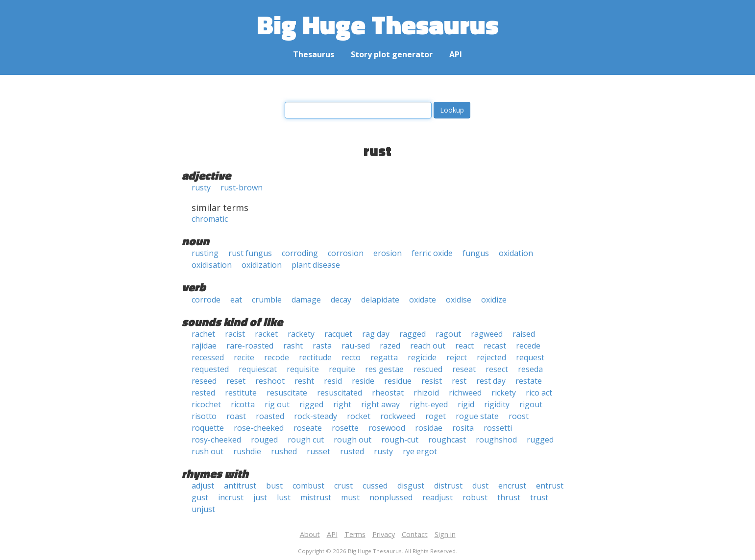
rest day (491, 381)
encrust (512, 486)
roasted (270, 416)
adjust (203, 486)
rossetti (498, 428)
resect (497, 369)
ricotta (243, 404)
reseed (204, 381)
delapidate (380, 300)
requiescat (258, 369)
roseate (308, 428)
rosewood (387, 428)
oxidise (459, 300)
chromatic (210, 219)
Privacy (384, 534)
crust (343, 486)
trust (539, 497)
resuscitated (340, 393)
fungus (476, 253)
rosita (463, 428)
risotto (204, 416)
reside (363, 381)
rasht (293, 346)
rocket (359, 416)
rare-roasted (250, 346)
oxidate (423, 300)
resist (432, 381)
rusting (205, 253)
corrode (206, 300)
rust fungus (250, 253)
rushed (284, 451)
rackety (301, 334)
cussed (375, 486)
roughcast (447, 440)
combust (308, 486)
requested (210, 369)
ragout (448, 334)
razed (390, 346)
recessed (208, 357)
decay (341, 300)
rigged (311, 404)
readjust (438, 497)
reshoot (270, 381)
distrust (448, 486)
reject (457, 357)
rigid (466, 404)
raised (524, 334)
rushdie (247, 451)
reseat (464, 369)
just (260, 497)
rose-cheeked (259, 428)
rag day (376, 334)
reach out (428, 346)
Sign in (445, 534)
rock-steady (316, 416)
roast (236, 416)
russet (318, 451)
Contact (415, 534)
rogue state (477, 416)
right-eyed (429, 404)
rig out (277, 404)
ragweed (487, 334)
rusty (201, 187)
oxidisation (212, 265)
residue (398, 381)
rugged (540, 440)
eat (236, 300)
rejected (491, 357)
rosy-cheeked (216, 440)
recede (528, 346)
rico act (539, 393)
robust (475, 497)
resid (333, 381)
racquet (338, 334)
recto (351, 357)
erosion (388, 253)
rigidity (497, 404)
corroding (300, 253)
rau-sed (356, 346)
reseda (530, 369)
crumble (267, 300)
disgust (411, 486)
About (310, 534)
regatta (384, 357)
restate (529, 381)
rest (459, 381)
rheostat (388, 393)
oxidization (262, 265)
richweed (465, 393)
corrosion (346, 253)
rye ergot (420, 451)
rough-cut (400, 440)
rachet (203, 334)
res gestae (384, 369)
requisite (303, 369)
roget (436, 416)
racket (266, 334)
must (350, 497)
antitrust (240, 486)
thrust (509, 497)
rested (203, 393)
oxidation (516, 253)
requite (342, 369)
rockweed (398, 416)
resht (304, 381)
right (342, 404)
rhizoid (426, 393)
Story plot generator (392, 54)
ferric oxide (432, 253)
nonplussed (391, 497)
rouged (264, 440)
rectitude (315, 357)
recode (277, 357)
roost (519, 416)
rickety (504, 393)
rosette (345, 428)
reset (236, 381)
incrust (231, 497)
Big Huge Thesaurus (377, 24)
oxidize (494, 300)
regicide (422, 357)
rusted (352, 451)
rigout (531, 404)
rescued (428, 369)
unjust (203, 509)
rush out (207, 451)
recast (495, 346)
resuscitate (287, 393)
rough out (353, 440)
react (464, 346)
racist (235, 334)
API (456, 54)
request (530, 357)
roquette (208, 428)
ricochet (206, 404)
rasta (322, 346)
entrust (550, 486)
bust (274, 486)
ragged (413, 334)
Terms (355, 534)
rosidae (429, 428)
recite (244, 357)
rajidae (204, 346)
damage (306, 300)
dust (480, 486)
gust (200, 497)
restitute (241, 393)
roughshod (496, 440)
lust (284, 497)
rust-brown (242, 187)
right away (380, 404)
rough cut (306, 440)
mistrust (316, 497)
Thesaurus (314, 54)
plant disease (316, 265)
